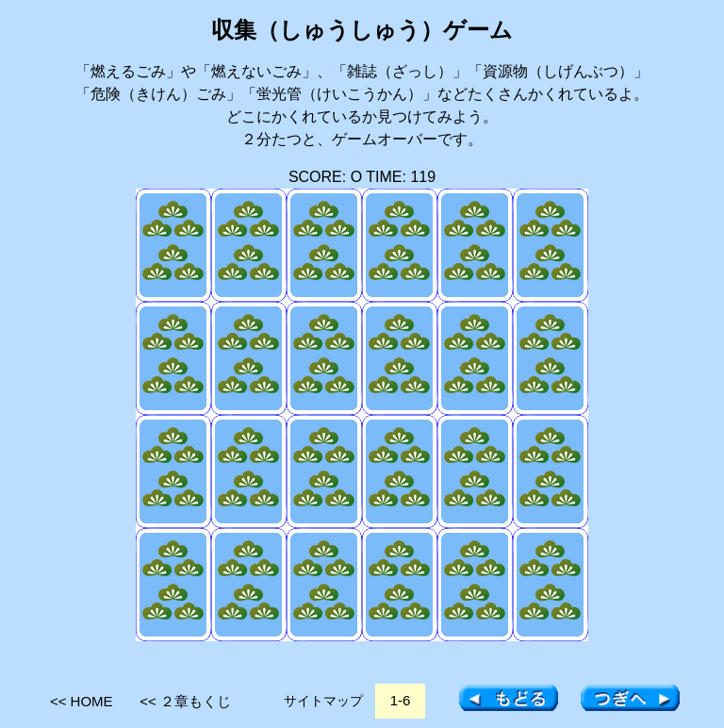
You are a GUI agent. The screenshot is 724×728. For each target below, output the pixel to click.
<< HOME (82, 701)
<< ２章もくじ (185, 701)
